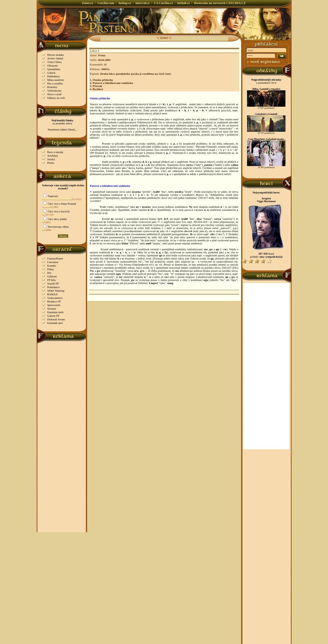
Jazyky (51, 159)
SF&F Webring (56, 291)
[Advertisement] (62, 420)
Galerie (51, 73)
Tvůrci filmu (54, 62)
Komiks (52, 266)
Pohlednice (53, 76)
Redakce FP (54, 301)
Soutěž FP (53, 283)
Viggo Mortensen (266, 201)
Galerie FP (53, 316)
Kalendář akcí (55, 323)
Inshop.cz (125, 3)
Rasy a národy (55, 152)
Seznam (52, 309)
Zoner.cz (88, 3)
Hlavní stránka (55, 55)
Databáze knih (55, 312)
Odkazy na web (56, 98)
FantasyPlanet (55, 258)
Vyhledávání (54, 91)
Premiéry (52, 87)
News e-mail (54, 94)
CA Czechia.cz (163, 3)
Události (52, 276)
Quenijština (54, 69)
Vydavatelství (55, 298)
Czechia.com (106, 3)
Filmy (50, 269)
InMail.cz (183, 3)
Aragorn (266, 198)
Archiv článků (55, 58)
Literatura (53, 262)
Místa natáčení (55, 80)
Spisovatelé (54, 305)
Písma (51, 163)
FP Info (51, 280)
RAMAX (52, 294)
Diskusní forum (56, 319)
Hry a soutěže (55, 83)
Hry (49, 273)
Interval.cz (142, 3)
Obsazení (52, 66)
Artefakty (53, 156)
